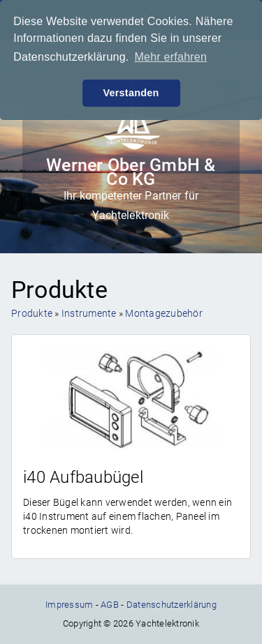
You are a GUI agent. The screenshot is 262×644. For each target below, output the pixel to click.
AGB (110, 605)
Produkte (32, 313)
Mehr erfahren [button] (170, 57)
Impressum (69, 605)
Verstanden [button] (131, 93)
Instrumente (89, 313)
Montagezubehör (164, 313)
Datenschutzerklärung (172, 605)
